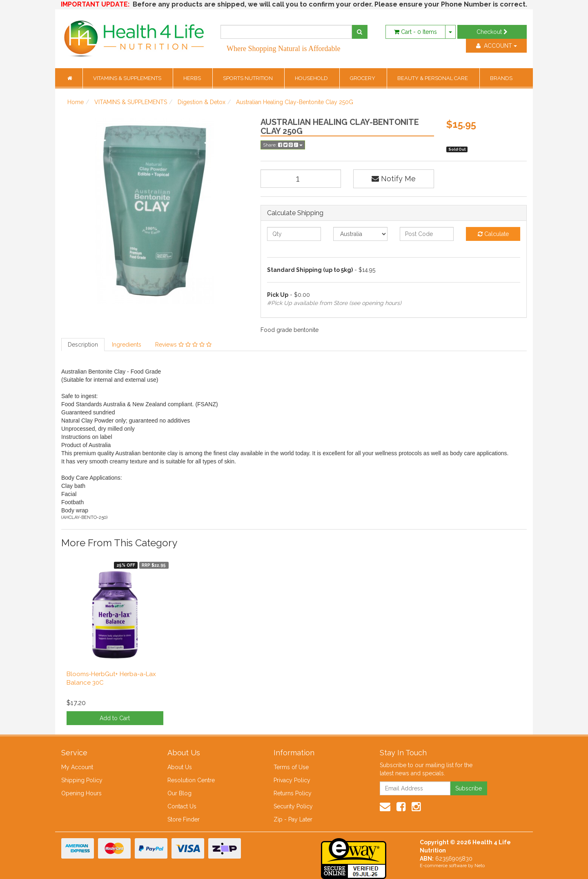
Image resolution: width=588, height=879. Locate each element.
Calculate (493, 234)
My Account (77, 767)
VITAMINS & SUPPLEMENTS (128, 78)
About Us (180, 767)
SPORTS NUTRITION (248, 78)
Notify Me (394, 179)
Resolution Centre (191, 780)
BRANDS (501, 78)
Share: (283, 145)
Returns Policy (293, 793)
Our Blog (179, 793)
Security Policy (293, 806)
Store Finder (184, 819)
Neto (480, 866)
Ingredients (127, 345)
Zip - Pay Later (293, 819)
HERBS (193, 78)
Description (83, 345)
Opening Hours (81, 793)
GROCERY (363, 78)
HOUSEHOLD (312, 78)
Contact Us (182, 806)
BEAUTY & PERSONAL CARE (433, 78)
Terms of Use (291, 767)
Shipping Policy (82, 780)
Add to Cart (115, 718)
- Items (415, 32)
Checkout (492, 32)
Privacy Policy (292, 780)
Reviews (183, 345)
